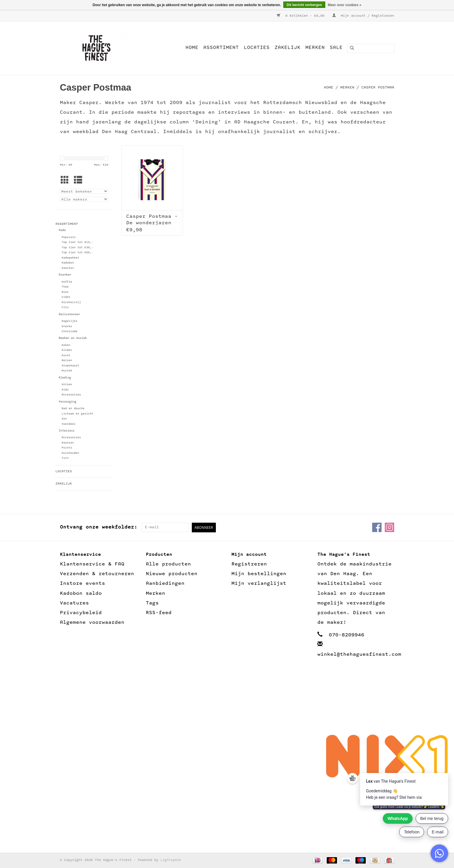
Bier (65, 292)
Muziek (67, 371)
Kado (62, 230)
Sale (336, 48)
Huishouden (70, 453)
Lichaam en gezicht (77, 414)
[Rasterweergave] (65, 181)
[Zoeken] (371, 48)
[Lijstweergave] (78, 181)
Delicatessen (69, 314)
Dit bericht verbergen (304, 5)
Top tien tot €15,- (77, 242)
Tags (152, 603)
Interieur (67, 431)
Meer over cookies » (344, 5)
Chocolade (70, 331)
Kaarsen (68, 443)
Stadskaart (70, 366)
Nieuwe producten (172, 574)
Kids (65, 390)
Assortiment (221, 48)
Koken (66, 345)
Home (192, 48)
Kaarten (68, 268)
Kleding (65, 378)
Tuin (65, 458)
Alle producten (168, 564)
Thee (65, 287)
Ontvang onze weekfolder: (99, 527)
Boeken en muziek (73, 338)
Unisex (67, 384)
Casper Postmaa (378, 88)
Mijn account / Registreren (363, 16)
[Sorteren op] (84, 191)
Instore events (82, 584)
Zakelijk (287, 48)
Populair (69, 237)
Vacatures (74, 603)
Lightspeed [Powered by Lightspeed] (171, 860)
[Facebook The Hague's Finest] (377, 527)
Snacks (67, 326)
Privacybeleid (81, 613)
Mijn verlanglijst (259, 584)
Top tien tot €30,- (77, 248)
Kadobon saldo (81, 593)
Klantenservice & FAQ (92, 564)
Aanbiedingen (165, 584)
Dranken (65, 275)
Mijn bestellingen (259, 574)
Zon (64, 419)
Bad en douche (73, 408)
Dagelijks (70, 321)
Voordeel (69, 424)
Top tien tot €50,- (77, 253)
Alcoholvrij (71, 302)
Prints (67, 448)
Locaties (257, 48)
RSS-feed (159, 613)
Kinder (67, 350)
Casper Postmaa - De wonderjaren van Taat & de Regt (152, 219)
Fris (65, 307)
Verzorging (67, 402)
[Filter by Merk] (84, 199)
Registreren (249, 564)
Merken (315, 48)
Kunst (66, 355)
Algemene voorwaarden (92, 622)
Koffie (67, 282)
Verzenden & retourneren (97, 574)
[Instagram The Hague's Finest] (389, 527)
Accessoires (71, 395)
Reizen (67, 360)
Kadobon (68, 263)
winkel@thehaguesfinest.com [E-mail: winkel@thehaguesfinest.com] (359, 654)
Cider (66, 297)
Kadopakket (70, 258)
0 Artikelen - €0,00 (302, 16)
